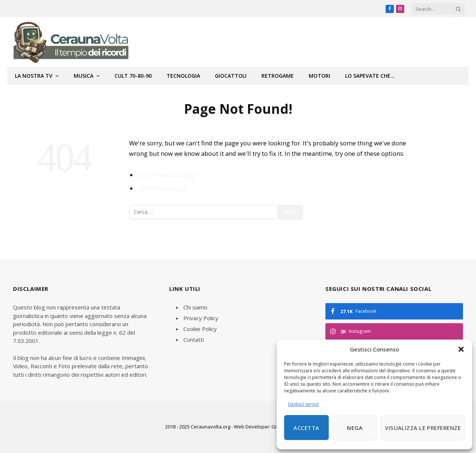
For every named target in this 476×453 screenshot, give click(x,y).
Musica (83, 76)
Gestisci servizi (303, 404)
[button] (461, 349)
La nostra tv (34, 76)
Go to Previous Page (168, 175)
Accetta (306, 428)
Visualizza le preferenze (423, 428)
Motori (319, 76)
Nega (355, 428)
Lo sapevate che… (370, 76)
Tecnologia (183, 76)
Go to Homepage (163, 188)
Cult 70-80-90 (133, 76)
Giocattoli (231, 76)
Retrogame (278, 76)
